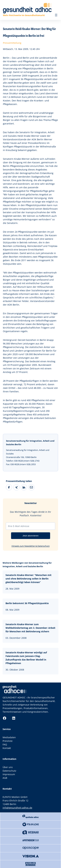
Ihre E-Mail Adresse (19, 526)
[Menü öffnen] (56, 15)
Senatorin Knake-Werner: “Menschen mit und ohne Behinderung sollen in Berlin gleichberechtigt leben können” (28, 579)
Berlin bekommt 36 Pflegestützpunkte (27, 603)
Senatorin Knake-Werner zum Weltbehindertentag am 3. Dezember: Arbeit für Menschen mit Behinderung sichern (30, 628)
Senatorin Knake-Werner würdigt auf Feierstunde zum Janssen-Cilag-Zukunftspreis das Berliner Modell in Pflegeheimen (26, 658)
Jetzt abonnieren (30, 536)
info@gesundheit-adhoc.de (17, 808)
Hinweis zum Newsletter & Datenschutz (31, 546)
